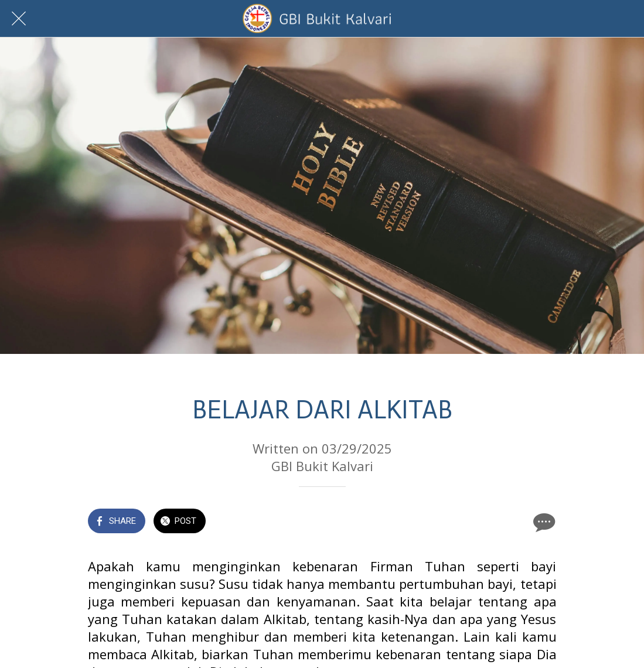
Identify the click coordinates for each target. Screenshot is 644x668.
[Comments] (543, 522)
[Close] (19, 19)
